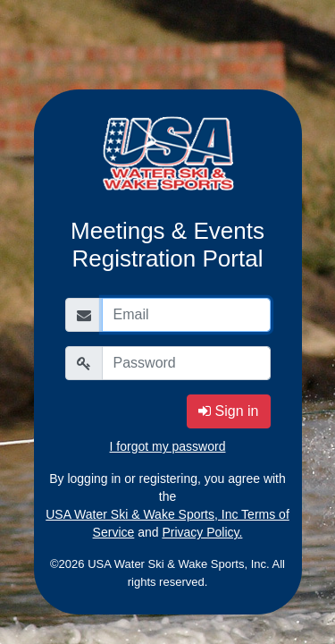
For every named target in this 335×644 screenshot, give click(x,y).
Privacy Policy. (202, 532)
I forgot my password (168, 446)
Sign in (228, 411)
